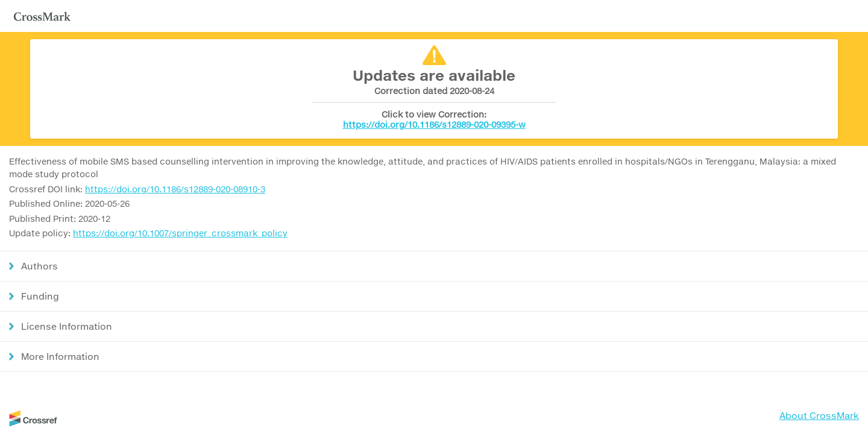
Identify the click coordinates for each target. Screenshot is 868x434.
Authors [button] (39, 266)
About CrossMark (819, 415)
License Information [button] (67, 326)
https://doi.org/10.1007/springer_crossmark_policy (180, 233)
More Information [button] (60, 356)
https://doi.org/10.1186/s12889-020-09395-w (434, 124)
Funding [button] (40, 296)
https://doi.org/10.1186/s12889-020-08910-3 (175, 189)
